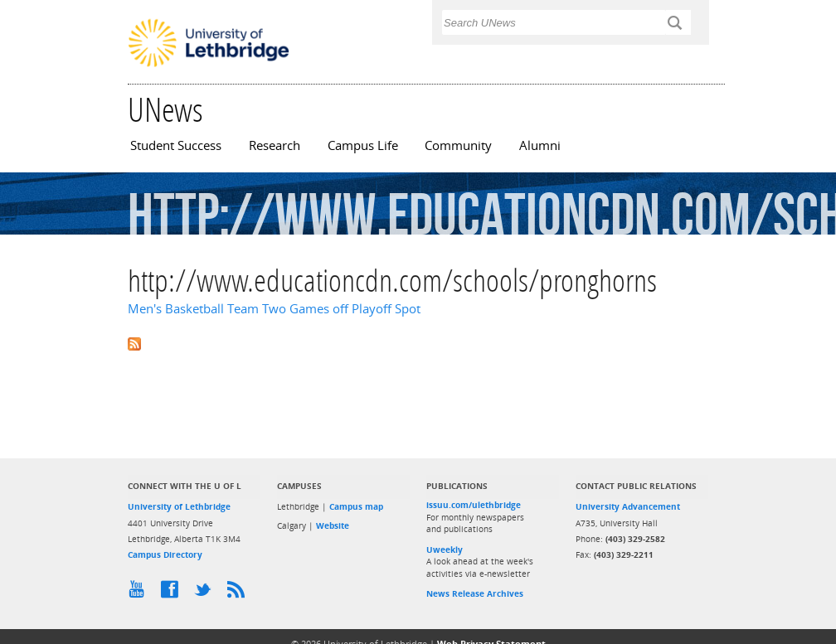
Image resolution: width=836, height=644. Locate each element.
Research (275, 145)
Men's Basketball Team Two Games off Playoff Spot (274, 309)
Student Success (176, 145)
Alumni (540, 145)
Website (333, 525)
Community (458, 145)
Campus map (356, 506)
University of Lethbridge (179, 506)
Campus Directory (165, 554)
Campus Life (363, 145)
